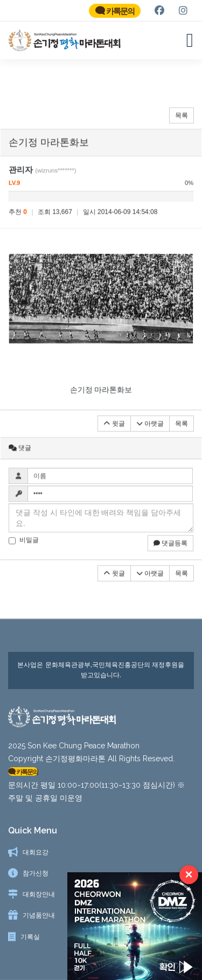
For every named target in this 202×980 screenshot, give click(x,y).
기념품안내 (39, 915)
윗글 (114, 428)
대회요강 (36, 852)
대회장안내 (39, 894)
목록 (182, 121)
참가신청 (36, 873)
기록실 (30, 937)
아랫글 (150, 428)
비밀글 (24, 545)
